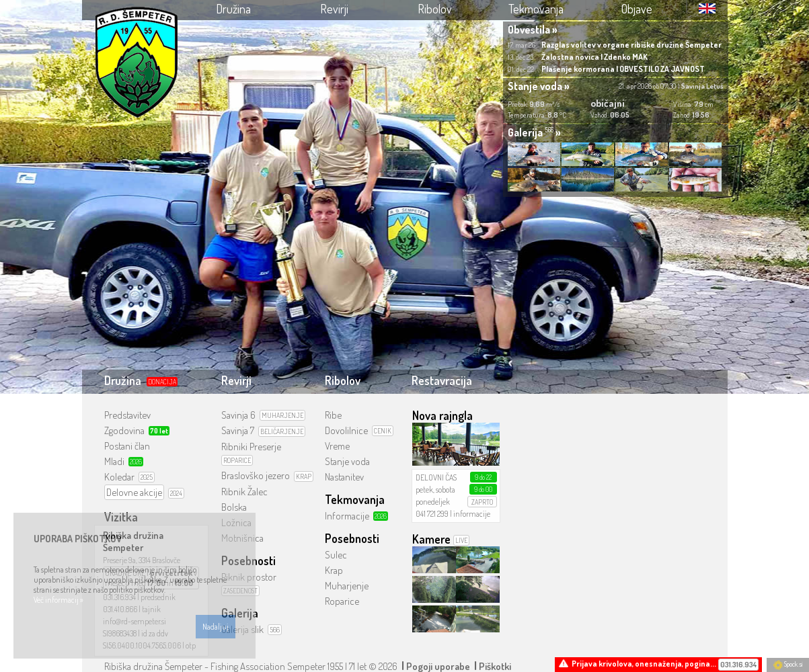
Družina (233, 9)
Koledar (119, 477)
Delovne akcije (134, 492)
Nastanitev (344, 477)
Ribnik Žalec (244, 492)
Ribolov (435, 9)
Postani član (127, 446)
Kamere (431, 539)
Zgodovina (124, 430)
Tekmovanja (536, 9)
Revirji (334, 9)
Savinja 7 (238, 430)
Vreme (337, 446)
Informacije (347, 516)
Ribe (333, 415)
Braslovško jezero (256, 475)
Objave (637, 9)
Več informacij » (59, 600)
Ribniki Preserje (251, 447)
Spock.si (788, 664)
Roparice (342, 601)
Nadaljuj (216, 627)
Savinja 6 (238, 415)
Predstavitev (127, 415)
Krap (334, 570)
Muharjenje (347, 586)
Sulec (336, 555)
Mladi (114, 461)
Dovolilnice (346, 430)
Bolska (234, 507)
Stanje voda (347, 461)
